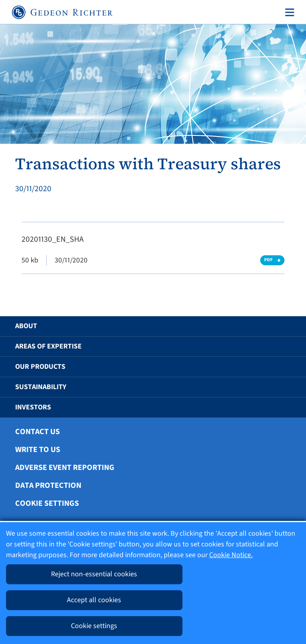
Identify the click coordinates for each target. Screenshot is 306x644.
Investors (33, 407)
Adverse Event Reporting (65, 468)
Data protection (48, 485)
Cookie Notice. (231, 555)
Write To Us (38, 450)
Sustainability (41, 387)
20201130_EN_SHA (53, 239)
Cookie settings (47, 503)
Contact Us (37, 432)
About (26, 326)
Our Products (40, 367)
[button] (281, 326)
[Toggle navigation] (288, 12)
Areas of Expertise (48, 346)
